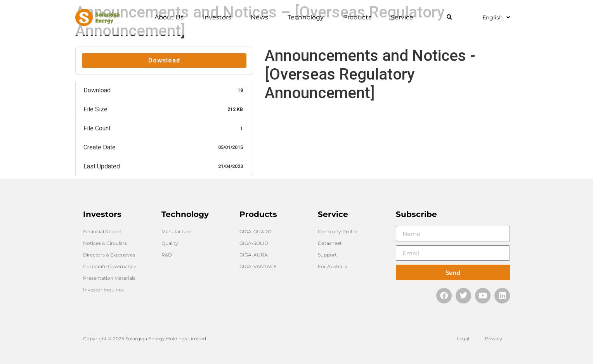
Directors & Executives (109, 255)
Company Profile (338, 231)
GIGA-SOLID (254, 243)
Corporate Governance (110, 266)
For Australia (333, 266)
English (496, 17)
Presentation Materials (109, 278)
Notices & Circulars (105, 243)
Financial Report (102, 231)
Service (404, 17)
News (261, 17)
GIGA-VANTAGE (258, 266)
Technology (308, 17)
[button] (449, 18)
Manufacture (176, 231)
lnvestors (219, 17)
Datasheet (330, 243)
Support (327, 255)
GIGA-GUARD (256, 231)
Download (164, 60)
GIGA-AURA (254, 255)
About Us (171, 17)
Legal (463, 339)
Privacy (493, 339)
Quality (170, 243)
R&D (167, 255)
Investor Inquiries (103, 290)
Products (359, 17)
